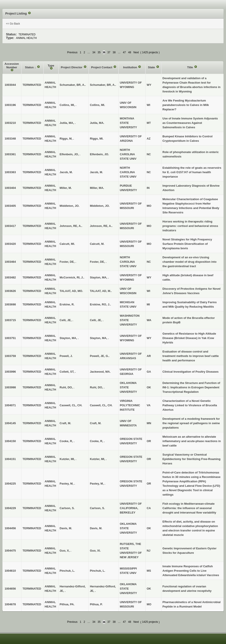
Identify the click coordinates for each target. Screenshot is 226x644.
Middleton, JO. (100, 206)
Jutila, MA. (97, 123)
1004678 (10, 604)
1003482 (10, 277)
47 (124, 52)
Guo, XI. (95, 551)
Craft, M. (96, 423)
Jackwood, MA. (100, 372)
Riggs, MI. (97, 139)
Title (190, 67)
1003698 (10, 304)
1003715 (10, 320)
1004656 (10, 589)
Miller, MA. (97, 188)
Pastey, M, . (98, 484)
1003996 (10, 372)
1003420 (10, 244)
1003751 (10, 338)
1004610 (10, 571)
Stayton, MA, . (99, 277)
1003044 (10, 85)
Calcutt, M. (97, 244)
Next (136, 52)
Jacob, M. (96, 172)
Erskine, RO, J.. (100, 304)
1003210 (10, 123)
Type (51, 66)
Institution (130, 67)
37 (109, 52)
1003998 (10, 387)
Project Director (72, 67)
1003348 (10, 139)
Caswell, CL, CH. (101, 405)
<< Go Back (13, 24)
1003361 (10, 154)
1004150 (10, 441)
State (152, 67)
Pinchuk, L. (97, 571)
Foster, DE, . (98, 262)
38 (114, 52)
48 (130, 52)
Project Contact (102, 67)
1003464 (10, 262)
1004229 (10, 508)
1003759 (10, 356)
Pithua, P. (96, 604)
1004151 (10, 459)
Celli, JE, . (97, 320)
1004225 (10, 484)
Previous (72, 52)
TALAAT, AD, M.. (101, 291)
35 (99, 52)
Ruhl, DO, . (97, 387)
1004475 (10, 551)
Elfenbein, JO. (99, 154)
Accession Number (12, 66)
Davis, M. (96, 528)
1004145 (10, 423)
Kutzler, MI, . (98, 459)
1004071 (10, 405)
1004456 (10, 528)
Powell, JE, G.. (100, 356)
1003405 (10, 206)
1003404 (10, 188)
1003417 (10, 226)
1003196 (10, 105)
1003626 (10, 291)
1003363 (10, 172)
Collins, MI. (97, 105)
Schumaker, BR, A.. (103, 85)
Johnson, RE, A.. (101, 226)
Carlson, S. (97, 508)
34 (94, 52)
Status (30, 67)
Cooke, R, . (97, 441)
